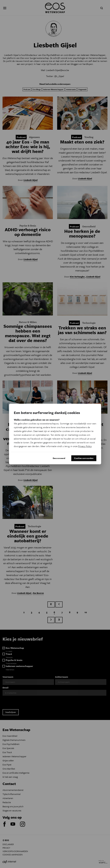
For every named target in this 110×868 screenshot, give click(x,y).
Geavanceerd (59, 458)
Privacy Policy (85, 446)
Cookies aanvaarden (84, 458)
